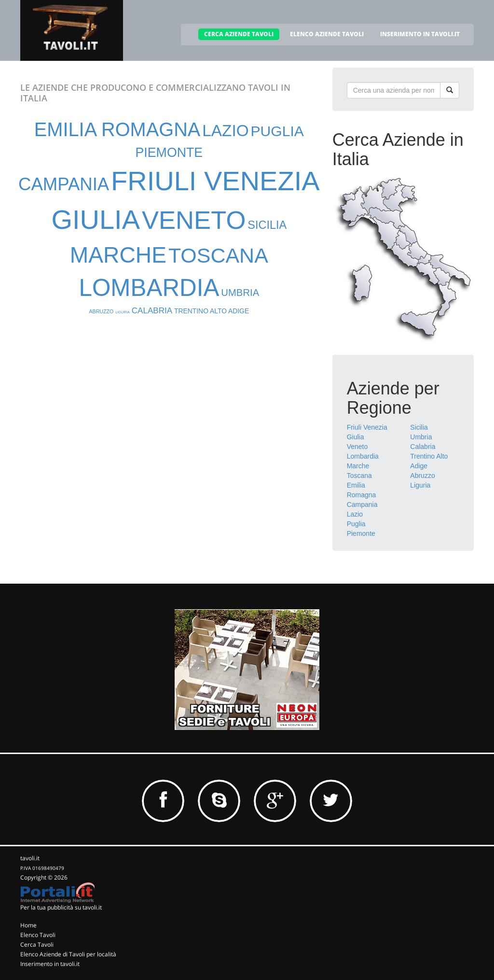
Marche (358, 466)
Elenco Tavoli (38, 935)
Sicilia (419, 427)
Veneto (357, 447)
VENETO (194, 220)
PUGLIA (277, 131)
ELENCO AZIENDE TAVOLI (327, 34)
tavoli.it (30, 858)
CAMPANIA (64, 184)
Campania (362, 504)
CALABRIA (152, 311)
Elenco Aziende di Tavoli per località (68, 954)
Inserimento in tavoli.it (50, 964)
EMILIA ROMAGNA (117, 129)
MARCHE (118, 255)
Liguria (420, 485)
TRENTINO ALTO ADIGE (212, 311)
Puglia (356, 524)
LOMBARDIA (149, 287)
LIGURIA (123, 312)
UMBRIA (240, 293)
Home (28, 925)
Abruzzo (422, 476)
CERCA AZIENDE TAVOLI (239, 34)
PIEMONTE (169, 153)
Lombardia (363, 456)
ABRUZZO (102, 311)
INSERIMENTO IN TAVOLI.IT (420, 34)
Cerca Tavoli (37, 945)
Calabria (423, 447)
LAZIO (225, 131)
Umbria (421, 437)
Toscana (359, 476)
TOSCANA (218, 255)
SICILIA (267, 225)
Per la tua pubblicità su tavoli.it (61, 907)
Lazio (355, 514)
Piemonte (361, 533)
